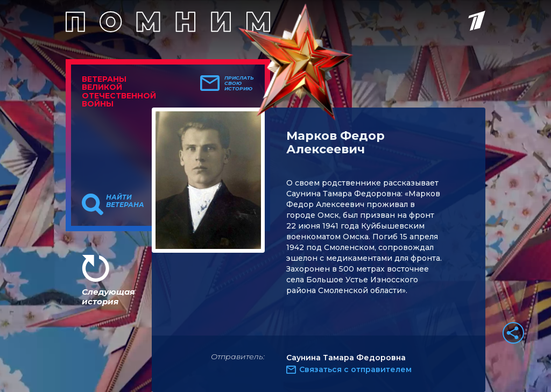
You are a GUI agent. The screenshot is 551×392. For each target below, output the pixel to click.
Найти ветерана (125, 201)
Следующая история (108, 297)
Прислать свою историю (239, 83)
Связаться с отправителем (355, 369)
